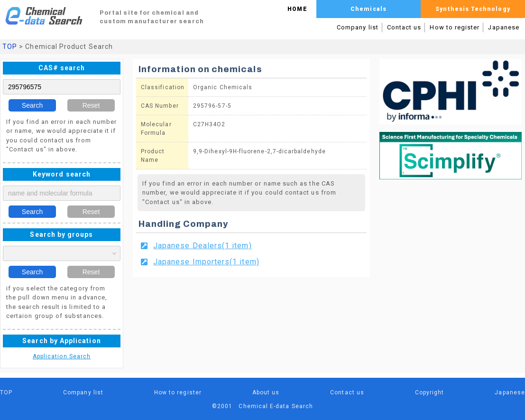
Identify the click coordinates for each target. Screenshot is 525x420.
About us (266, 392)
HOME (297, 9)
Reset (91, 105)
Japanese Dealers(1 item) (203, 246)
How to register (455, 27)
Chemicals (368, 9)
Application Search (62, 356)
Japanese (504, 27)
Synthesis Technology (473, 9)
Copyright (430, 392)
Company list (358, 27)
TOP (10, 47)
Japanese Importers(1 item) (206, 262)
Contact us (404, 27)
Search (32, 105)
